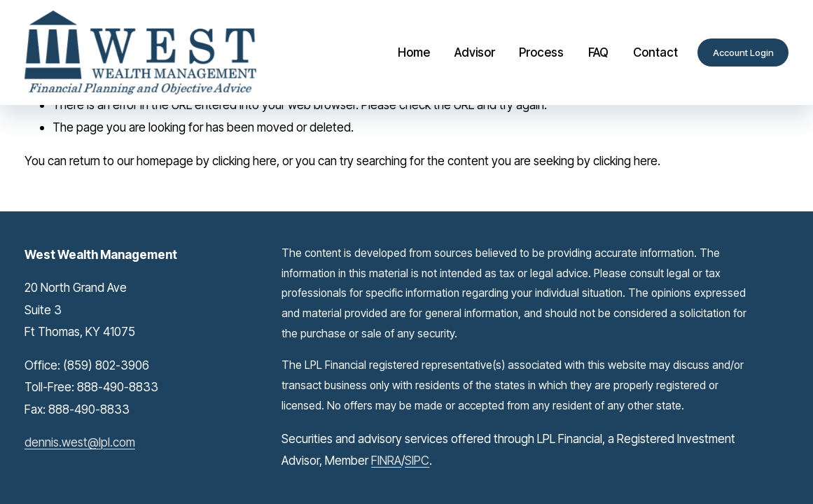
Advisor (475, 52)
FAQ (598, 52)
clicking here (244, 161)
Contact (655, 52)
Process (541, 52)
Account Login (743, 52)
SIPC (417, 460)
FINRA (386, 460)
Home (414, 52)
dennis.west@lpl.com (80, 442)
